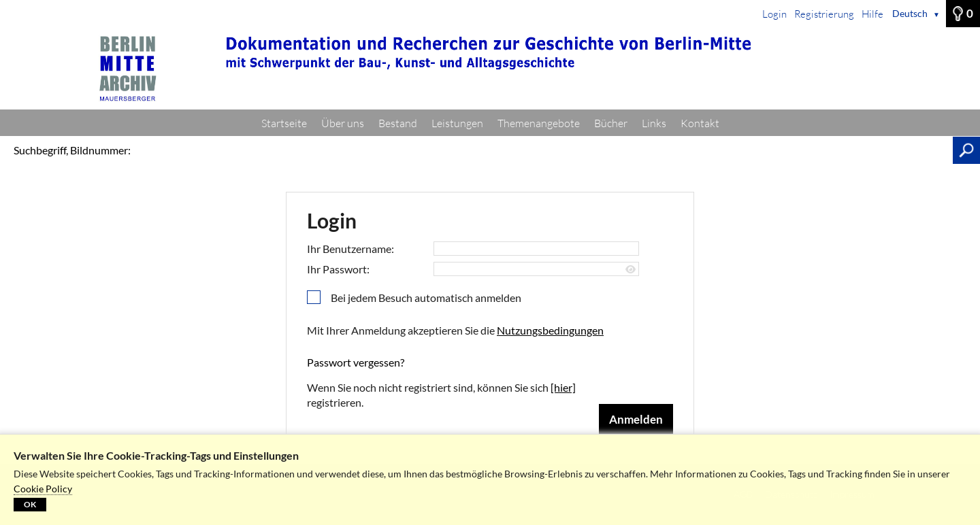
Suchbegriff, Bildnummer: (72, 150)
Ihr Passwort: (338, 269)
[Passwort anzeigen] (631, 270)
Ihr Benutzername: (350, 249)
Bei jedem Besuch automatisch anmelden (426, 298)
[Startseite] (490, 69)
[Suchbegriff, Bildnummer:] (545, 150)
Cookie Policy (43, 489)
